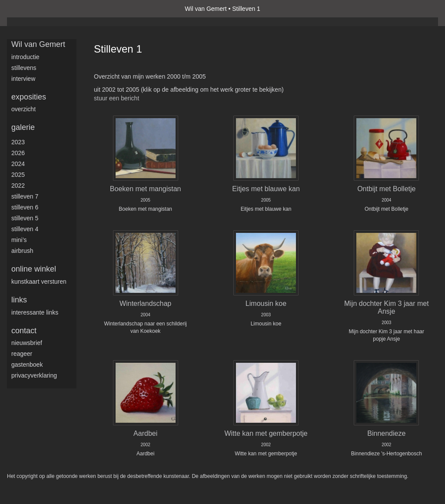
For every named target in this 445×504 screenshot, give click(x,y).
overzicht (23, 109)
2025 (18, 175)
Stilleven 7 (25, 196)
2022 (18, 186)
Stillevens (24, 68)
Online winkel (34, 269)
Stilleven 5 (25, 218)
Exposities (29, 97)
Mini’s (19, 240)
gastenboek (27, 365)
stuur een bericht (116, 98)
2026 (18, 153)
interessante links (35, 312)
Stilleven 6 (25, 207)
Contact (24, 331)
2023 (18, 142)
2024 (18, 164)
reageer (22, 354)
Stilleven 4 (25, 229)
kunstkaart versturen (39, 282)
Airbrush (22, 251)
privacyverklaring (34, 375)
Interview (23, 79)
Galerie (23, 127)
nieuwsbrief (27, 343)
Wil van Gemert (206, 9)
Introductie (25, 57)
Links (19, 300)
